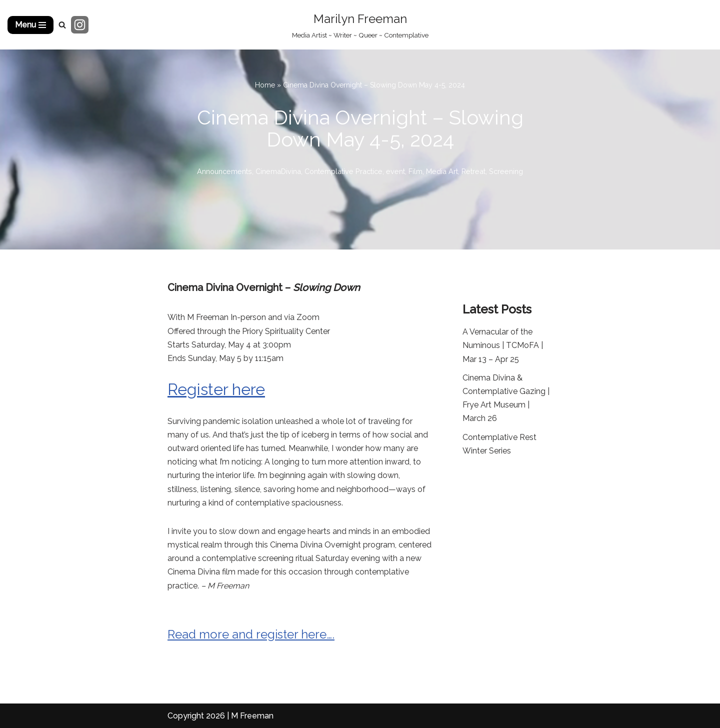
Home (265, 85)
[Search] (62, 25)
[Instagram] (80, 25)
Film (415, 171)
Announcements (224, 171)
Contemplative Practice (343, 171)
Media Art (442, 171)
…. (330, 634)
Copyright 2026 (196, 716)
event (395, 171)
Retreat (473, 171)
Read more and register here (247, 634)
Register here (216, 389)
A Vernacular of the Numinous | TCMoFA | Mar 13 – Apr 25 (503, 345)
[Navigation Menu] (30, 25)
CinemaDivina (278, 171)
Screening (506, 171)
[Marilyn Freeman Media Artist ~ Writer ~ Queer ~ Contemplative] (360, 25)
